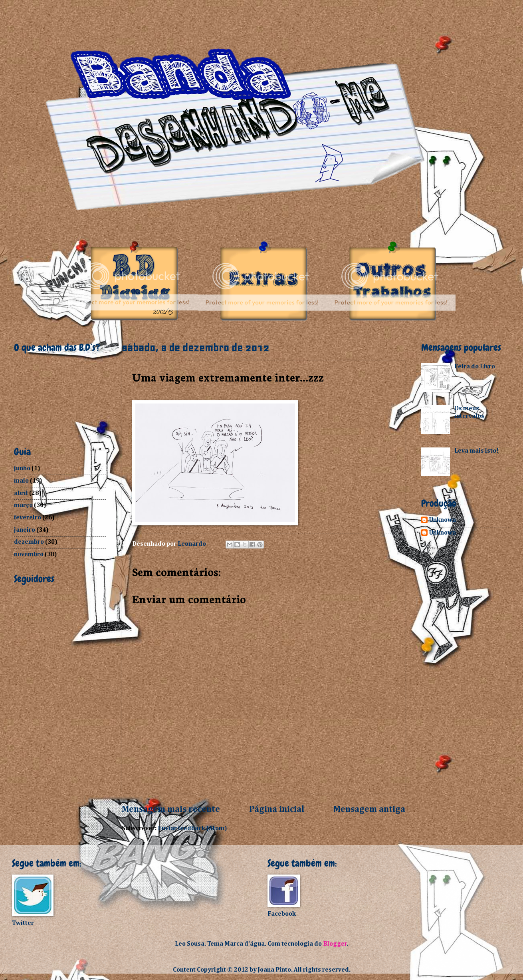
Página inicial (277, 809)
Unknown (443, 520)
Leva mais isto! (476, 451)
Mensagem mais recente (171, 809)
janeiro (25, 530)
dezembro (29, 542)
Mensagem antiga (369, 809)
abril (21, 493)
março (23, 505)
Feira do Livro (475, 367)
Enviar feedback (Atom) (192, 828)
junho (22, 468)
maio (21, 481)
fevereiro (28, 518)
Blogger (335, 944)
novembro (29, 554)
